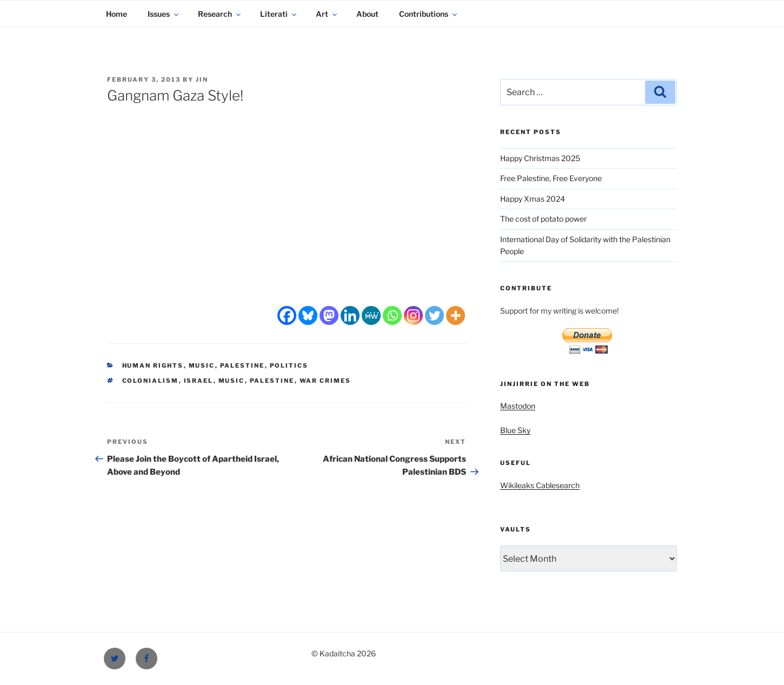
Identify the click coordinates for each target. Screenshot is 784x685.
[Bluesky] (308, 315)
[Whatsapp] (392, 315)
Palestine (242, 365)
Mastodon (518, 406)
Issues (164, 14)
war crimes (325, 381)
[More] (456, 315)
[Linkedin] (350, 315)
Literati (279, 14)
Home (117, 14)
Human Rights (153, 365)
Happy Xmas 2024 (533, 199)
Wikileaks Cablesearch (540, 485)
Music (202, 365)
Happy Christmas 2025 (540, 158)
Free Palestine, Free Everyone (551, 178)
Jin (202, 79)
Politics (289, 365)
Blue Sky (515, 430)
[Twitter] (434, 315)
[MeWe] (371, 315)
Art (327, 14)
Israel (199, 381)
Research (220, 14)
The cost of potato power (543, 219)
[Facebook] (287, 315)
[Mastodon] (329, 315)
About (367, 14)
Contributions (429, 14)
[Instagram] (413, 315)
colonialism (151, 381)
